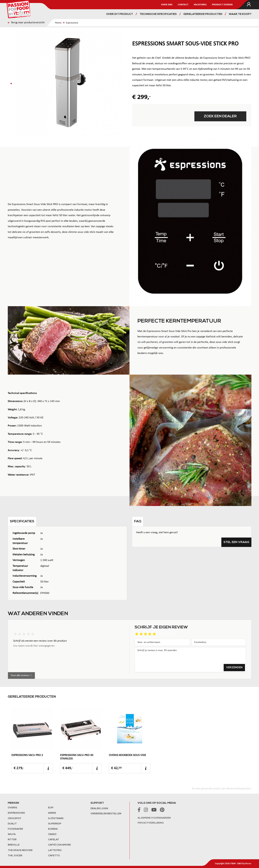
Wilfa (12, 834)
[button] (11, 84)
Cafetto (54, 856)
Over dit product (120, 14)
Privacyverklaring (151, 823)
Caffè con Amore (59, 845)
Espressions (72, 23)
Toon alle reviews (21, 675)
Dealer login (99, 809)
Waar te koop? (240, 14)
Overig (12, 808)
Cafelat (54, 840)
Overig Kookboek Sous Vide (127, 755)
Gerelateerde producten (203, 14)
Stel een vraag (236, 542)
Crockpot (15, 819)
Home (58, 23)
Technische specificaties (158, 14)
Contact (183, 5)
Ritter (12, 840)
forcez (248, 864)
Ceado (52, 834)
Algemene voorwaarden (154, 818)
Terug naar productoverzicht (26, 23)
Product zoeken (222, 5)
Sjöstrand (56, 819)
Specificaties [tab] (22, 521)
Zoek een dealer (220, 116)
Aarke (52, 813)
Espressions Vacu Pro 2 (27, 755)
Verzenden (234, 668)
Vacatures (200, 5)
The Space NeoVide (20, 850)
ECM (51, 808)
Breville (14, 845)
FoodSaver (15, 829)
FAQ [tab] (138, 521)
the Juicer (15, 856)
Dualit (12, 824)
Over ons (167, 5)
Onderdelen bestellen (106, 814)
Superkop (55, 824)
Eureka (53, 829)
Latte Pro (55, 850)
